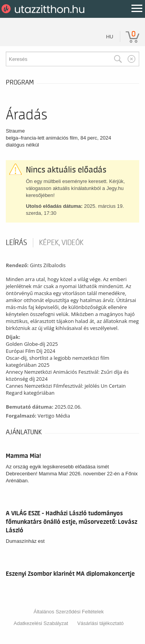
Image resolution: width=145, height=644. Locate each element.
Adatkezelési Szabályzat (41, 623)
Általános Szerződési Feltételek (69, 612)
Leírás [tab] (16, 243)
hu (110, 37)
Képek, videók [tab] (61, 243)
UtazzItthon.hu (44, 9)
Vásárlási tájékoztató (101, 623)
